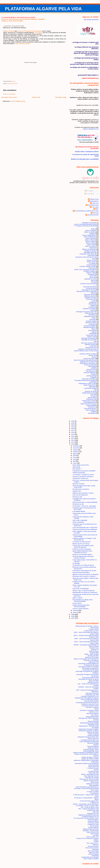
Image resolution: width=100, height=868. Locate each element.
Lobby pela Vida (94, 773)
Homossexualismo (93, 746)
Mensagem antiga (61, 97)
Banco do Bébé (94, 681)
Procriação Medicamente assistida (85, 380)
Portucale (96, 213)
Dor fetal (94, 282)
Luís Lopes (95, 207)
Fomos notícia (77, 603)
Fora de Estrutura (93, 738)
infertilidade (93, 334)
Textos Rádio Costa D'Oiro (81, 465)
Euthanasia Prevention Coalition (89, 729)
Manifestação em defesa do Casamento (85, 592)
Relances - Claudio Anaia (91, 831)
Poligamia (93, 377)
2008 (73, 616)
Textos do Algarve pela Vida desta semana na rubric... (83, 557)
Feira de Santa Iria (91, 313)
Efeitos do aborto (90, 296)
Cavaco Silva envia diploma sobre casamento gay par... (83, 546)
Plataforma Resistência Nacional (88, 815)
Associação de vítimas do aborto (88, 679)
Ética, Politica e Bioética (91, 859)
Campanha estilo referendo (88, 254)
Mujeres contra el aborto (91, 781)
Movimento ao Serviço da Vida (89, 779)
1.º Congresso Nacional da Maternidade (86, 226)
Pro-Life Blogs (94, 826)
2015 (73, 434)
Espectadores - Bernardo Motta (89, 726)
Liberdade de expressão (89, 340)
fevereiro (76, 610)
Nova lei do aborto (89, 359)
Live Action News (93, 771)
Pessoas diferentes (90, 373)
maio (75, 459)
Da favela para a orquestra (81, 489)
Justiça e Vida (91, 337)
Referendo (92, 387)
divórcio (93, 280)
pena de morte (91, 369)
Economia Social (91, 288)
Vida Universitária (93, 851)
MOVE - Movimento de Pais (90, 774)
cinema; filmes (91, 262)
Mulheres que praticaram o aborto (83, 493)
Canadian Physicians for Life (90, 696)
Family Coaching (93, 734)
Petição (93, 374)
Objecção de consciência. (88, 363)
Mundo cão (92, 355)
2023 (73, 427)
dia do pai (93, 277)
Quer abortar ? (77, 469)
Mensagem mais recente (9, 97)
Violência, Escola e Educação (82, 549)
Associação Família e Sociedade (88, 667)
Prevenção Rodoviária (89, 379)
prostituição (93, 382)
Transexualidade (91, 405)
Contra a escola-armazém (81, 609)
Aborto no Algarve (91, 231)
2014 (73, 436)
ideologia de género (90, 327)
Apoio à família (90, 238)
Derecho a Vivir (94, 712)
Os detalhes (76, 563)
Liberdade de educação (88, 338)
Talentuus (96, 845)
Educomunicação (93, 721)
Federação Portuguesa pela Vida (86, 312)
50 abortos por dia (78, 504)
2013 (73, 438)
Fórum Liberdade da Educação (89, 742)
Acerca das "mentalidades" (81, 589)
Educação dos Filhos (12, 84)
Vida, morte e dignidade (80, 520)
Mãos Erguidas (94, 785)
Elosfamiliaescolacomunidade (89, 723)
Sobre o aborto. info (92, 837)
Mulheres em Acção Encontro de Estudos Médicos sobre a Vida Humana (86, 350)
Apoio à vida (91, 245)
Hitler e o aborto (78, 598)
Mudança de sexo (91, 348)
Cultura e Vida (90, 273)
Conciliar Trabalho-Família (87, 266)
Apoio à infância (90, 240)
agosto (75, 454)
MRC (97, 209)
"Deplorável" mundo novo (80, 478)
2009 (73, 614)
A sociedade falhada (79, 511)
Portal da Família (93, 823)
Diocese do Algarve (93, 714)
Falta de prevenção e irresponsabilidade (85, 502)
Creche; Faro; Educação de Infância (85, 270)
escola (94, 301)
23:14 (14, 81)
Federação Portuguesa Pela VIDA (88, 737)
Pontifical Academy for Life (90, 817)
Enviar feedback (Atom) (18, 101)
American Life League (92, 657)
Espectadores (94, 201)
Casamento (91, 256)
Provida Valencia (93, 827)
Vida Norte (95, 849)
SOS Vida (93, 394)
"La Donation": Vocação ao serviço (83, 475)
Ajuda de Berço (94, 651)
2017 (73, 431)
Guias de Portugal (93, 743)
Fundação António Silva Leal (90, 740)
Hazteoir (96, 745)
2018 (73, 429)
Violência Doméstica (79, 473)
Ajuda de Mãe (94, 653)
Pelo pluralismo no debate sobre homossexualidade (83, 600)
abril (74, 461)
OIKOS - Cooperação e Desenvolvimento (86, 804)
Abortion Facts (94, 648)
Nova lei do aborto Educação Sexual (85, 360)
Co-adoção (92, 263)
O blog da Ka (95, 803)
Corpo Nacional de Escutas (90, 706)
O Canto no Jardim (93, 792)
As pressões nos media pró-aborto (83, 565)
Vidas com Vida (94, 852)
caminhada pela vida (90, 252)
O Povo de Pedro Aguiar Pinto (89, 801)
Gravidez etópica (91, 321)
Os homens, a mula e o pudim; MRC (87, 806)
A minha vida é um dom (91, 631)
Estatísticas (93, 302)
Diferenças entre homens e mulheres (84, 576)
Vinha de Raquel (93, 854)
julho (75, 455)
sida (95, 390)
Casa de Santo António (91, 701)
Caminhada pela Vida (92, 695)
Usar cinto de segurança (80, 495)
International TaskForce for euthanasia (87, 763)
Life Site (96, 770)
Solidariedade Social (89, 393)
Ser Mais (96, 835)
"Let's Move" (38, 33)
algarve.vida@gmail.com (91, 129)
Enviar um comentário (9, 94)
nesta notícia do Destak (22, 44)
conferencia (92, 268)
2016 (73, 433)
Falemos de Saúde (93, 732)
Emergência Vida (93, 724)
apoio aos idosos (90, 246)
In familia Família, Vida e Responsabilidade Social (91, 750)
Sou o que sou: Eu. (93, 843)
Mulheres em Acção (92, 784)
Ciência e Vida (91, 260)
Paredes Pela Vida (93, 810)
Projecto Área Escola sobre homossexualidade (81, 606)
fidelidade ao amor (90, 316)
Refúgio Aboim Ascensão (91, 829)
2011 (73, 442)
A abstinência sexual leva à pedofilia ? (84, 471)
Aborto (93, 229)
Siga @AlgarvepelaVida (91, 20)
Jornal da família (93, 765)
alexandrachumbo (93, 215)
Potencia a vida (77, 497)
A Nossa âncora (94, 629)
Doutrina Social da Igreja (88, 284)
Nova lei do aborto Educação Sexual (85, 224)
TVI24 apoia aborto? (90, 409)
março (75, 463)
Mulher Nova (95, 782)
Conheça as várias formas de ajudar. (12, 21)
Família (93, 310)
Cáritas (96, 709)
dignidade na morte (90, 279)
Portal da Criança (93, 821)
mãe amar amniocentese (89, 343)
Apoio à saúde (90, 243)
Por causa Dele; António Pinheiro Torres (86, 818)
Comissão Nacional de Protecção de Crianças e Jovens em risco (87, 703)
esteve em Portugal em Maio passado (29, 31)
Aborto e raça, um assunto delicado (84, 591)
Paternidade (92, 366)
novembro (76, 448)
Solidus (96, 842)
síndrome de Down (91, 391)
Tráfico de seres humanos (88, 404)
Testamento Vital (91, 399)
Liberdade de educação (89, 223)
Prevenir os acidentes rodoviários (83, 477)
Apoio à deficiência (90, 237)
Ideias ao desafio (93, 748)
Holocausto (92, 324)
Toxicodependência (90, 402)
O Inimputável (94, 793)
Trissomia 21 (92, 407)
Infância (94, 332)
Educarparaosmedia (92, 717)
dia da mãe (93, 276)
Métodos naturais (90, 345)
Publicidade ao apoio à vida (87, 384)
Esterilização (93, 304)
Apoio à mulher (90, 241)
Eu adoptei (95, 728)
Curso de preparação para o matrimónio (85, 527)
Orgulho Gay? (77, 491)
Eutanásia (92, 307)
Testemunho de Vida (89, 401)
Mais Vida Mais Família (91, 776)
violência (94, 412)
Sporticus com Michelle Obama (14, 28)
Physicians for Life (93, 813)
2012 (73, 440)
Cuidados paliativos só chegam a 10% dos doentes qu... (84, 539)
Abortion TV (95, 649)
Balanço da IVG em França (81, 544)
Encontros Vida (91, 299)
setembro (76, 452)
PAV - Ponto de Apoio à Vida (90, 807)
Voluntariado (92, 413)
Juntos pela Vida (91, 335)
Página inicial (36, 97)
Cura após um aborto (92, 707)
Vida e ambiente (91, 410)
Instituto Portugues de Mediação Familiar (86, 753)
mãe (95, 341)
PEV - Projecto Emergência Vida (88, 809)
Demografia (91, 274)
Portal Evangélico (93, 820)
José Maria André (93, 205)
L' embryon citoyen (93, 768)
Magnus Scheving (9, 31)
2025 (73, 423)
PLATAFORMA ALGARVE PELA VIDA (43, 9)
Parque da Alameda (90, 365)
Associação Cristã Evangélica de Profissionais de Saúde (88, 664)
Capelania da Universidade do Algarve (87, 698)
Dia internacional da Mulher (81, 572)
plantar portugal (92, 376)
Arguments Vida (94, 662)
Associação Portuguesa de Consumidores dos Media (90, 669)
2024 (73, 425)
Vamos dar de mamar (92, 848)
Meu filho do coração (92, 778)
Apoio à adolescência (89, 235)
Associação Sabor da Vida (90, 678)
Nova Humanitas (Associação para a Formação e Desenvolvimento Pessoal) (86, 788)
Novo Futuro (95, 790)
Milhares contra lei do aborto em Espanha (85, 574)
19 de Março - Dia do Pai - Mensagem (84, 506)
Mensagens (89, 191)
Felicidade (92, 315)
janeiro (75, 612)
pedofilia (94, 368)
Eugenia (93, 305)
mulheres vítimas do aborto (88, 354)
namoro (94, 357)
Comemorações (92, 265)
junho (75, 457)
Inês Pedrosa (92, 330)
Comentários (90, 194)
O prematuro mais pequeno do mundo (84, 571)
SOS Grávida (94, 834)
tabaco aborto (92, 398)
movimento (93, 346)
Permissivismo (90, 371)
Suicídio (93, 396)
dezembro (76, 446)
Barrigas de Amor (93, 682)
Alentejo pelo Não (93, 656)
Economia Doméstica (90, 287)
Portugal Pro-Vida (93, 824)
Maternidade (76, 467)
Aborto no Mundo (90, 232)
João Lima (95, 203)
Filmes (94, 318)
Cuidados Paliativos (90, 271)
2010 (73, 444)
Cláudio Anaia (94, 199)
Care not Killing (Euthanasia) (90, 699)
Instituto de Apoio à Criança (90, 757)
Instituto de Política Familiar (90, 759)
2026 (73, 421)
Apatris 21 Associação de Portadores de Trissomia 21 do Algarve (86, 660)
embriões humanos (91, 298)
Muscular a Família (78, 484)
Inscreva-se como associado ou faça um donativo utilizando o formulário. (23, 19)
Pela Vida (96, 812)
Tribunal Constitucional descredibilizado (85, 529)
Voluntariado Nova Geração (90, 857)
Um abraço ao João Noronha (81, 542)
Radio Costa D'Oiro (90, 385)
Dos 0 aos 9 (95, 715)
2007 (73, 618)
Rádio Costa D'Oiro (93, 832)
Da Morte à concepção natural (89, 710)
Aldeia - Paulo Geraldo (92, 654)
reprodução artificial (90, 388)
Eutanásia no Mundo (89, 309)
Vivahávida (95, 856)
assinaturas (93, 248)
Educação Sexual (89, 295)
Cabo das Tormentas (92, 693)
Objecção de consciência (88, 362)
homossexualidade (90, 326)
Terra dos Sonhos (93, 846)
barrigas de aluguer (90, 251)
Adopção (92, 234)
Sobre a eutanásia (78, 522)
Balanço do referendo (89, 249)
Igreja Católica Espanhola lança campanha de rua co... (82, 552)
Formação (93, 320)
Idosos (94, 329)
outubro (75, 450)
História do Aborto (91, 323)
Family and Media (93, 735)
